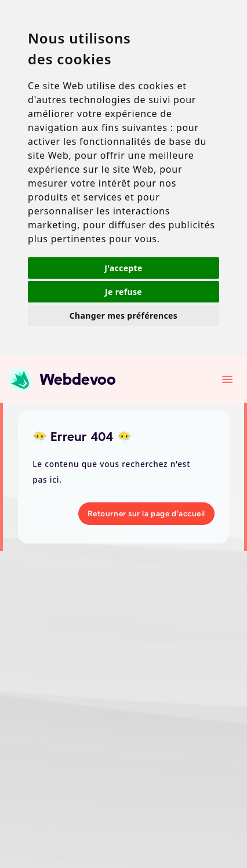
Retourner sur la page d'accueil (146, 513)
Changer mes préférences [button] (124, 316)
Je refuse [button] (124, 292)
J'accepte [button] (123, 268)
